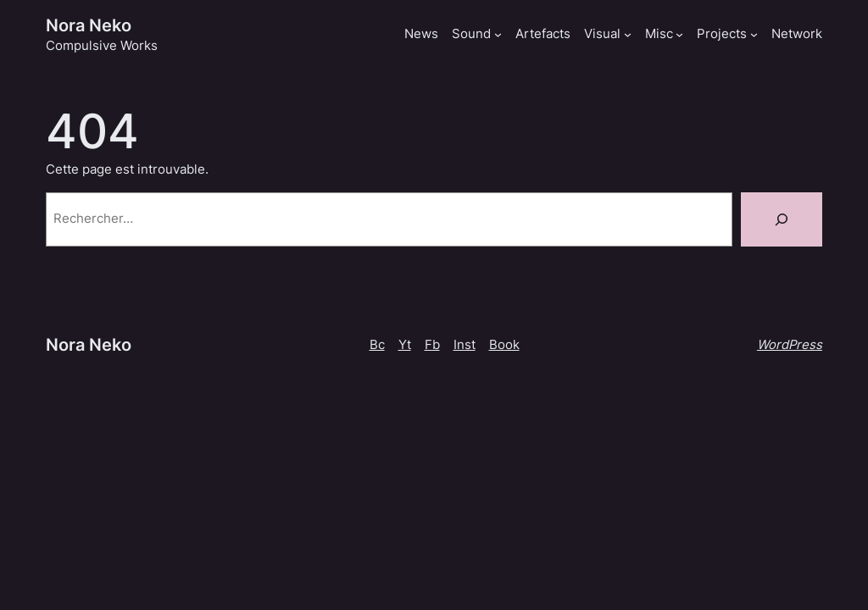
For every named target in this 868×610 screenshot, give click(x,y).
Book (504, 345)
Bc (377, 345)
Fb (432, 345)
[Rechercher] (782, 219)
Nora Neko (89, 25)
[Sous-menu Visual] (628, 34)
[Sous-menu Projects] (754, 34)
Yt (405, 345)
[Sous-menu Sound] (498, 34)
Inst (465, 345)
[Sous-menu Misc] (679, 34)
